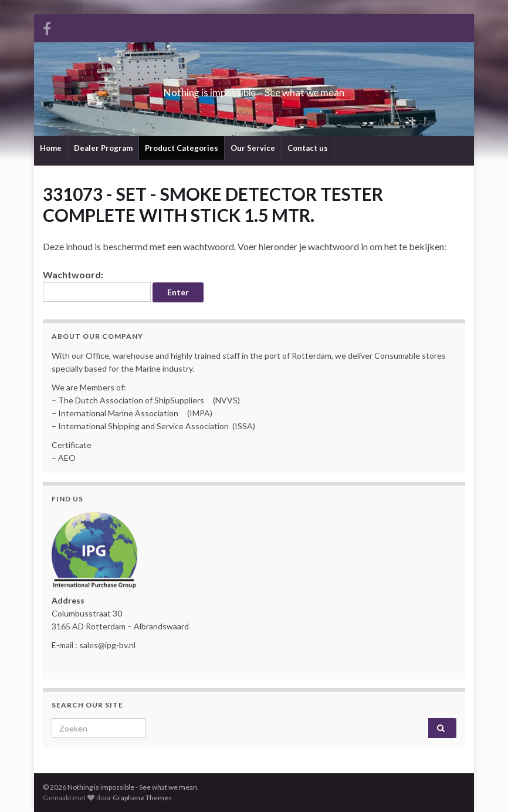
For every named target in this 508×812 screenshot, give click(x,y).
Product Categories (182, 148)
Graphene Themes (142, 798)
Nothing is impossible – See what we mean (254, 89)
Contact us (308, 148)
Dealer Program (103, 148)
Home (51, 148)
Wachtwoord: (97, 285)
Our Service (253, 148)
